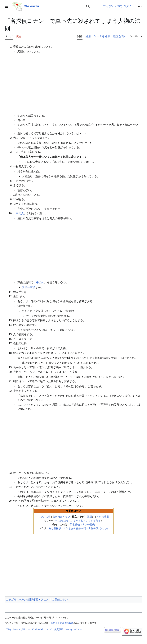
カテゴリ (11, 600)
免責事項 (59, 629)
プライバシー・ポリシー (17, 629)
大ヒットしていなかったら (86, 520)
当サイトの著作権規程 (62, 623)
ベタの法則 (103, 517)
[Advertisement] (80, 84)
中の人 (20, 213)
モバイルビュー (74, 629)
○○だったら (62, 520)
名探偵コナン (60, 600)
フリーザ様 (29, 287)
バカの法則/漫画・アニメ (34, 600)
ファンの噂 (44, 517)
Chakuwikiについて (42, 629)
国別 (89, 517)
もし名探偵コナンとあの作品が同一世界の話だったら (78, 528)
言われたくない (61, 517)
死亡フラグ (78, 517)
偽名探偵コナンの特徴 (82, 524)
